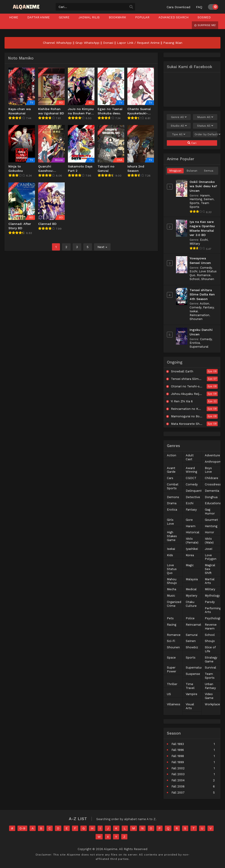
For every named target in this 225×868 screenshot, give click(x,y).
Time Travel (190, 686)
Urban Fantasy (210, 686)
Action (204, 304)
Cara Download (178, 7)
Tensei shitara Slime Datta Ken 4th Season (202, 294)
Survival (210, 668)
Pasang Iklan (173, 43)
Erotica (195, 343)
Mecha (172, 589)
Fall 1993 (178, 744)
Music (171, 596)
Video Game (209, 696)
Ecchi (204, 240)
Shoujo (210, 641)
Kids (170, 555)
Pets (170, 618)
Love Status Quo (172, 569)
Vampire (192, 694)
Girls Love (170, 522)
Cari (192, 143)
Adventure (212, 455)
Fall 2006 (178, 786)
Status (205, 126)
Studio (179, 126)
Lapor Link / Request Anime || (140, 43)
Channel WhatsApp (57, 43)
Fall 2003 (178, 774)
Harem (205, 195)
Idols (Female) (192, 541)
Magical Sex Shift (210, 569)
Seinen (209, 199)
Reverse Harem (211, 627)
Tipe (179, 134)
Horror (209, 532)
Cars (170, 478)
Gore (189, 520)
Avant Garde (171, 470)
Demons (173, 497)
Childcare (211, 478)
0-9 (22, 828)
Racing (172, 625)
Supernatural (199, 347)
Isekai (194, 311)
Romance (204, 275)
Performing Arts (213, 610)
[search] (131, 7)
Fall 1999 (178, 762)
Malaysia (192, 579)
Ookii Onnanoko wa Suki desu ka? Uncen (203, 186)
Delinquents (195, 491)
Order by (206, 134)
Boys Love (208, 470)
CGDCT (191, 478)
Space (171, 658)
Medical (191, 589)
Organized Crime (174, 604)
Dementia (212, 491)
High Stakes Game (172, 536)
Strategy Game (211, 659)
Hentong (196, 199)
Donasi (108, 43)
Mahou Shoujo (172, 581)
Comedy (206, 268)
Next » (102, 247)
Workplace (212, 704)
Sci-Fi (171, 641)
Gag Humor (210, 511)
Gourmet (211, 520)
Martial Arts (210, 581)
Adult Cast (190, 457)
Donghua (211, 497)
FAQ (199, 7)
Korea (190, 555)
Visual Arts (190, 706)
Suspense (193, 674)
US (169, 694)
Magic (190, 565)
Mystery (192, 596)
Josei (209, 549)
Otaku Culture (191, 604)
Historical (193, 532)
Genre (179, 117)
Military (195, 244)
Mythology (212, 596)
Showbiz (192, 647)
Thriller (172, 684)
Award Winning (191, 470)
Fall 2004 (178, 780)
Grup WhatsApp (87, 43)
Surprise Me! (205, 25)
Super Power (172, 669)
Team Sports (210, 676)
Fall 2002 (178, 768)
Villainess (174, 704)
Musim (205, 117)
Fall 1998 (178, 756)
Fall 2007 (178, 793)
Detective (193, 497)
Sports (194, 203)
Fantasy (208, 307)
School (195, 279)
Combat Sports (173, 486)
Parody (210, 602)
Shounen (208, 279)
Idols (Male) (209, 541)
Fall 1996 (178, 750)
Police (190, 618)
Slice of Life (210, 649)
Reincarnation (199, 315)
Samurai (192, 635)
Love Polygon (211, 557)
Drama (172, 503)
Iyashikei (192, 549)
